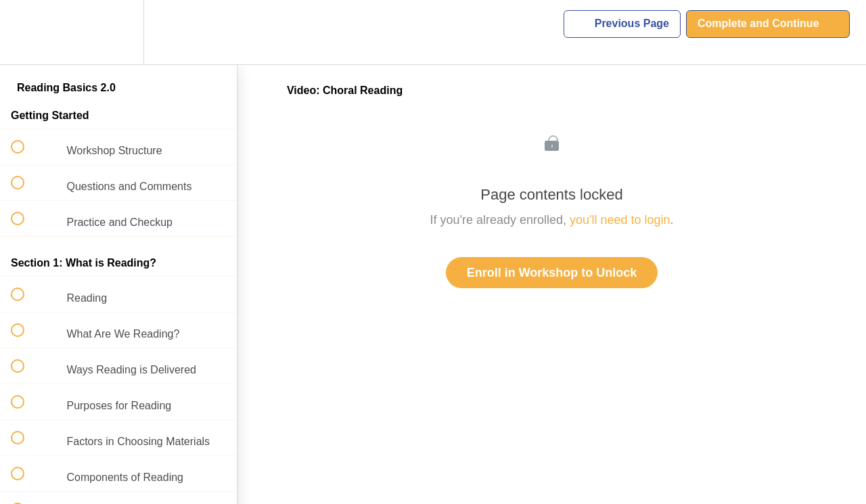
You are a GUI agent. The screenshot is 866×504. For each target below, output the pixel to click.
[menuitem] (118, 32)
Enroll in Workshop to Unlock (552, 273)
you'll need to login (620, 220)
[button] (25, 32)
